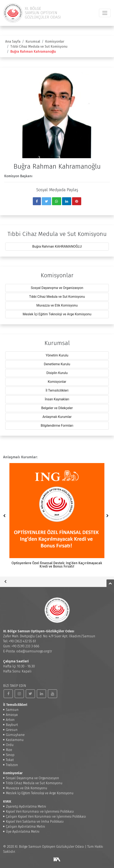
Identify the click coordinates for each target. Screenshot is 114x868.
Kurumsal (33, 41)
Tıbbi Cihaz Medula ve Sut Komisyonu (39, 46)
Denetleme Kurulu (57, 364)
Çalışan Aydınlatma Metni (25, 827)
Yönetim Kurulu (57, 355)
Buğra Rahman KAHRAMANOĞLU (57, 246)
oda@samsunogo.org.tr (34, 651)
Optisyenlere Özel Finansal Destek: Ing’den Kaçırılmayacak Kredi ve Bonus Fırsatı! (57, 516)
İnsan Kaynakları (57, 399)
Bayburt (12, 725)
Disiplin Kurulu (57, 373)
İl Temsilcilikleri (57, 390)
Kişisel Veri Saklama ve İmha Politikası (35, 822)
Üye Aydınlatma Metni (23, 832)
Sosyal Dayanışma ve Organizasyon (57, 288)
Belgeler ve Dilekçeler (57, 408)
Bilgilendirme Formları (57, 426)
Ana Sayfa (13, 41)
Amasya (12, 715)
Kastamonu (15, 740)
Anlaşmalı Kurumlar (57, 417)
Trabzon (12, 765)
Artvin (10, 720)
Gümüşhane (15, 735)
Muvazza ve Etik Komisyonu (57, 305)
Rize (9, 750)
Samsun (12, 710)
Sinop (10, 755)
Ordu (10, 745)
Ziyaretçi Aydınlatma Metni (26, 806)
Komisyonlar (55, 41)
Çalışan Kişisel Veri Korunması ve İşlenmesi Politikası (46, 816)
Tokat (10, 760)
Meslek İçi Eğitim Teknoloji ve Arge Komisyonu (57, 314)
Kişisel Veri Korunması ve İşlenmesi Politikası (40, 811)
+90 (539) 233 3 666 (25, 646)
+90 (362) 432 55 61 (22, 641)
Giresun (12, 730)
